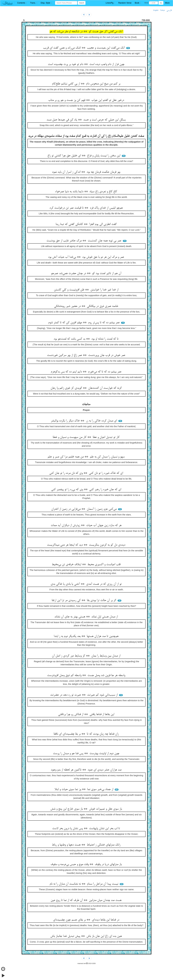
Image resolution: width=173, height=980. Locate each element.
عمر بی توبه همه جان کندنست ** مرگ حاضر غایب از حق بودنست (84, 241)
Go (161, 3)
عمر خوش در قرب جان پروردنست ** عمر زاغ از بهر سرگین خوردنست (87, 355)
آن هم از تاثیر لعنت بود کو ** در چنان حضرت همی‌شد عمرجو (87, 273)
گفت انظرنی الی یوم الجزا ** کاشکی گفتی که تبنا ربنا (87, 224)
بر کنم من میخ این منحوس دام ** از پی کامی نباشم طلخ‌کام (87, 84)
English (156, 10)
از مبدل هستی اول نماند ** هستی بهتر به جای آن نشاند (86, 617)
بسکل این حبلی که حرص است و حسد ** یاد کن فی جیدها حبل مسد (86, 120)
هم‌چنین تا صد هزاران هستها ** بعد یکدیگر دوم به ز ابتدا (87, 636)
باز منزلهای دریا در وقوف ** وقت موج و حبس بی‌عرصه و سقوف (87, 864)
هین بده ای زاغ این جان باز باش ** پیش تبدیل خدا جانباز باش (86, 936)
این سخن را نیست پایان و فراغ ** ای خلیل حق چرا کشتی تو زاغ (84, 156)
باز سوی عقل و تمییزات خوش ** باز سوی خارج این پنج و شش (87, 809)
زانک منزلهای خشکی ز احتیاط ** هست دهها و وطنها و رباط (87, 845)
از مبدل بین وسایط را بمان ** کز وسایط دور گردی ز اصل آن (87, 656)
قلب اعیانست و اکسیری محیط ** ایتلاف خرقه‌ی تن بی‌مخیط (86, 565)
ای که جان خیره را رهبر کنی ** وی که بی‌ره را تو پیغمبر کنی (87, 490)
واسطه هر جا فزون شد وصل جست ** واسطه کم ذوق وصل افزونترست (87, 675)
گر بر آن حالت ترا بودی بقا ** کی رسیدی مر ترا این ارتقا (84, 600)
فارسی (169, 10)
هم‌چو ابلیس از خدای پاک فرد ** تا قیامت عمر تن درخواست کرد (86, 208)
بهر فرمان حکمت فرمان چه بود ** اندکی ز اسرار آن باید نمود (87, 172)
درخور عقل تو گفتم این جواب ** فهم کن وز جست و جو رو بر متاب (87, 100)
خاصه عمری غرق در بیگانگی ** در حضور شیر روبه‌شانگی (86, 306)
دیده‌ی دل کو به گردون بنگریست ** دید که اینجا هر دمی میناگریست (87, 545)
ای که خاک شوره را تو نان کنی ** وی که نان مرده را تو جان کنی (87, 473)
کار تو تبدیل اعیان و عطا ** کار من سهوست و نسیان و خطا (87, 437)
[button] (22, 3)
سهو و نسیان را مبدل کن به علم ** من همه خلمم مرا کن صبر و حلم (86, 457)
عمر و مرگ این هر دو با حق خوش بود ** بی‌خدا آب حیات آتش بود (86, 257)
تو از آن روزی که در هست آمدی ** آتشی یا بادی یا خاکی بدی (86, 584)
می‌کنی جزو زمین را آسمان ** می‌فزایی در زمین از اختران (84, 509)
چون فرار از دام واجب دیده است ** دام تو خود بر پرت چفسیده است (87, 64)
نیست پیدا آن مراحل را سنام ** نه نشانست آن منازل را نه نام (84, 884)
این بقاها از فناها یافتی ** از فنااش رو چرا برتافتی (87, 714)
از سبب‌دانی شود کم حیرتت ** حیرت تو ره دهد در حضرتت (84, 695)
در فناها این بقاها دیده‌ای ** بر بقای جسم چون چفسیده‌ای (87, 920)
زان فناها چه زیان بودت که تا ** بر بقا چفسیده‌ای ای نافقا (86, 734)
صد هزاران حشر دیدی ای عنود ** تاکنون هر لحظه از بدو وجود (87, 770)
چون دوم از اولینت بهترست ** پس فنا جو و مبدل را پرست (87, 754)
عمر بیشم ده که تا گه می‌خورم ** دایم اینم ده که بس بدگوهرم (86, 372)
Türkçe (162, 10)
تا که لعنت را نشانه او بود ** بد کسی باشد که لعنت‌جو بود (86, 339)
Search (82, 3)
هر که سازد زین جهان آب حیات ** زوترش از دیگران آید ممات (87, 525)
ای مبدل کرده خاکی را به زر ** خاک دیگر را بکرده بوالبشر (84, 421)
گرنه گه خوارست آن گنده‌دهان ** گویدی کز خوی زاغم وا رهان (87, 388)
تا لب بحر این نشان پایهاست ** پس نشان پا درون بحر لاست (86, 829)
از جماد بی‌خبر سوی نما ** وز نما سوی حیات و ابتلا (84, 789)
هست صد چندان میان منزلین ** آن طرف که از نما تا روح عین (86, 900)
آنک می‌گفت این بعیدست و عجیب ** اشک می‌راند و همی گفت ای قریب (84, 48)
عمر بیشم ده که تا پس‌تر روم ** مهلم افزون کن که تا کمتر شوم (84, 323)
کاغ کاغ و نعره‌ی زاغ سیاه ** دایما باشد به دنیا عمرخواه (87, 192)
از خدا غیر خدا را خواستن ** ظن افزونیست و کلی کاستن (87, 290)
